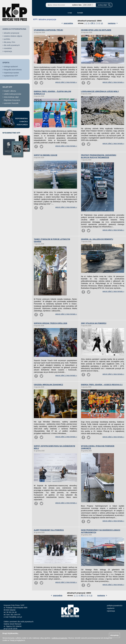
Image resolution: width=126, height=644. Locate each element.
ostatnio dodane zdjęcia (13, 36)
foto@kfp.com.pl (16, 617)
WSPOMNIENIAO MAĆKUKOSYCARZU (21, 122)
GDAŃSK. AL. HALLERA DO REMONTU (97, 239)
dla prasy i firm (10, 42)
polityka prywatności (115, 606)
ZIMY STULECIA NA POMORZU (94, 323)
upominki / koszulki (11, 103)
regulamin (111, 608)
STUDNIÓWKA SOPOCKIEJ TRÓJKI (48, 30)
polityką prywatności (60, 638)
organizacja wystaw (11, 73)
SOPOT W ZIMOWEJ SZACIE (46, 155)
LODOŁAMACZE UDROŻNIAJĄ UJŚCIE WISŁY (100, 91)
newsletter (8, 48)
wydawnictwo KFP (11, 76)
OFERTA (6, 63)
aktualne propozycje (12, 33)
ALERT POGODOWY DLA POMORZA (49, 530)
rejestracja (8, 51)
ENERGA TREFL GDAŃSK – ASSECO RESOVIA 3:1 (102, 385)
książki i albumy (10, 91)
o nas (70, 13)
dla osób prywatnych (12, 45)
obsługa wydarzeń (11, 67)
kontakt (80, 13)
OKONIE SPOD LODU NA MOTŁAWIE (96, 30)
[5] (92, 23)
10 (102, 23)
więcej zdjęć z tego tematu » (66, 82)
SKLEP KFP (7, 87)
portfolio (7, 39)
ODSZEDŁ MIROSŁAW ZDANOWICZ (48, 385)
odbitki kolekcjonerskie (13, 94)
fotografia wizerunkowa (13, 70)
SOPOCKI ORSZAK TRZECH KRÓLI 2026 (51, 323)
